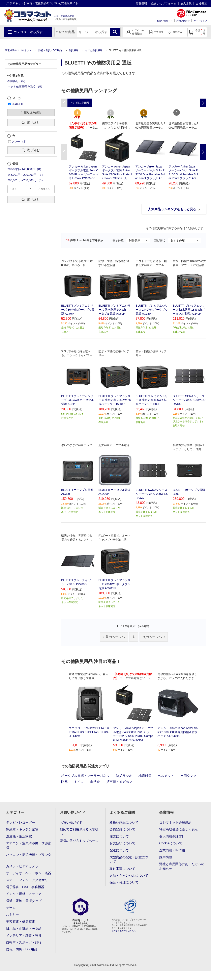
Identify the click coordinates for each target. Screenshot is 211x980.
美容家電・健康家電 (21, 922)
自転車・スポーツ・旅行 (24, 942)
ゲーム (11, 908)
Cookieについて (171, 843)
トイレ (79, 782)
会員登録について (122, 829)
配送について (119, 850)
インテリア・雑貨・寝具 (24, 936)
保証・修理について (124, 882)
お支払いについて (122, 843)
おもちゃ (12, 915)
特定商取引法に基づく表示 (179, 829)
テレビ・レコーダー (21, 822)
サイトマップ (200, 21)
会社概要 (201, 3)
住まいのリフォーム (164, 3)
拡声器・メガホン (119, 782)
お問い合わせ (183, 21)
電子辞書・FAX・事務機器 (25, 887)
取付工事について (122, 869)
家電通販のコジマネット (18, 50)
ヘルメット (166, 776)
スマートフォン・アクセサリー (29, 880)
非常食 (95, 782)
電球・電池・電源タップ (24, 901)
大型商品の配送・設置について (129, 859)
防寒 (64, 782)
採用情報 (166, 857)
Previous (64, 152)
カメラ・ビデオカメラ (22, 866)
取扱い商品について (124, 822)
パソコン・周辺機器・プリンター (29, 857)
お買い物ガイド (165, 21)
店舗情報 (141, 3)
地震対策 (145, 776)
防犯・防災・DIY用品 (50, 50)
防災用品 (73, 50)
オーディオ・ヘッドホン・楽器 (29, 873)
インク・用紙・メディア (24, 894)
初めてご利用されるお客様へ (79, 832)
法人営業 (186, 3)
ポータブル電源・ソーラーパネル (85, 776)
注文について (119, 836)
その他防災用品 (94, 50)
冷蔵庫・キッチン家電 (22, 829)
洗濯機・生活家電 (19, 836)
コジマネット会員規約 (175, 822)
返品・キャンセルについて (129, 875)
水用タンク (188, 776)
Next (203, 152)
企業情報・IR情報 (172, 850)
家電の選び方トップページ (79, 841)
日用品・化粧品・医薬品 (24, 929)
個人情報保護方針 (172, 836)
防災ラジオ (124, 776)
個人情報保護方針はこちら (124, 931)
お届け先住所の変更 (64, 16)
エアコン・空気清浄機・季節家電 (29, 845)
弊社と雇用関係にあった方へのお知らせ (182, 866)
